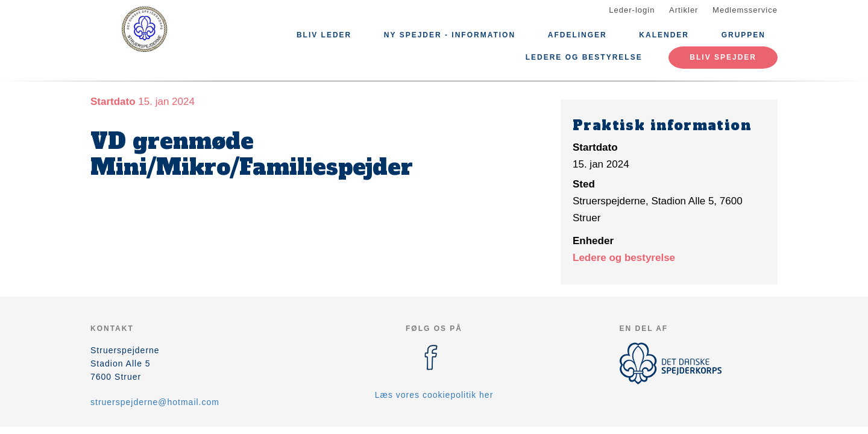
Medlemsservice (745, 10)
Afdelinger (577, 35)
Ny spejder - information (450, 35)
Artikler (684, 10)
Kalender (664, 35)
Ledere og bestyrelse (584, 57)
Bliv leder (324, 35)
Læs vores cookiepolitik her (434, 395)
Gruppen (744, 35)
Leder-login (632, 10)
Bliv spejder (723, 57)
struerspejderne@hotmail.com (155, 402)
